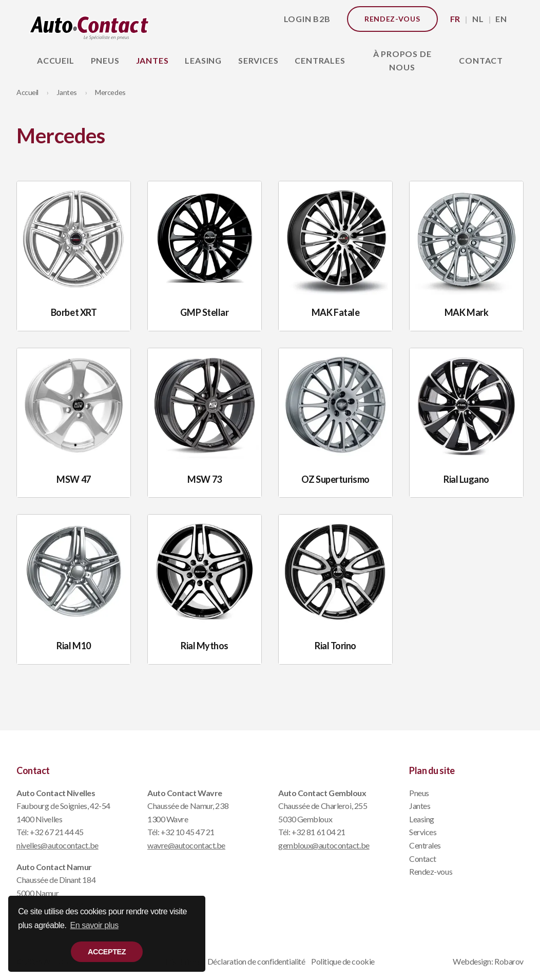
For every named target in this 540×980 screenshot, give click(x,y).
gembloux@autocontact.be (324, 845)
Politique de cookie (343, 961)
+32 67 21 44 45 (57, 832)
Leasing (203, 60)
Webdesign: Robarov (488, 961)
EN (501, 19)
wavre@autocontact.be (186, 845)
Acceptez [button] (107, 952)
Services (258, 60)
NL (478, 19)
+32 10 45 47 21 (188, 832)
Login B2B (307, 19)
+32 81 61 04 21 (319, 832)
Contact (481, 60)
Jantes (152, 60)
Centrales (320, 60)
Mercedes (110, 92)
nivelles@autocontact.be (57, 845)
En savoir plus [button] (94, 925)
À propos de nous (402, 60)
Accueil (56, 60)
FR (456, 19)
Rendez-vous (392, 19)
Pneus (105, 60)
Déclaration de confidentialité (256, 961)
